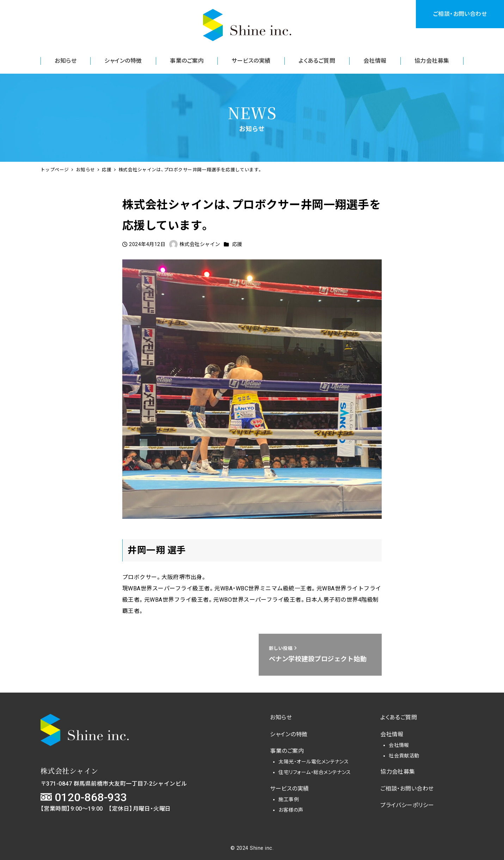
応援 (237, 244)
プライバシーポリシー (407, 805)
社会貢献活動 (404, 756)
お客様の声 (291, 810)
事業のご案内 (287, 751)
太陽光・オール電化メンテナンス (314, 762)
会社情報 (392, 734)
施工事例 (289, 799)
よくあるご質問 (399, 717)
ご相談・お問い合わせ (460, 14)
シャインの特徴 (289, 734)
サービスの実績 (289, 789)
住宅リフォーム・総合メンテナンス (315, 772)
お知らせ (281, 717)
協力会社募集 (398, 772)
